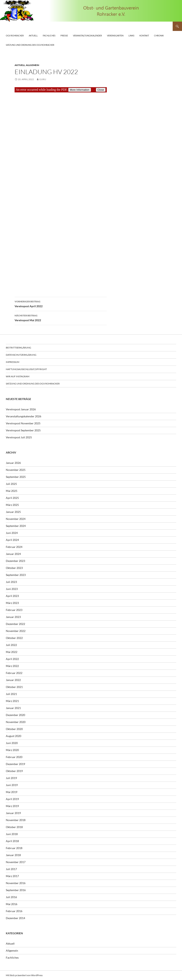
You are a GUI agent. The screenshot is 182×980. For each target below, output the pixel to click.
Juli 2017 (11, 869)
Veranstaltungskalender (87, 36)
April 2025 (12, 498)
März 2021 (12, 701)
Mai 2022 (12, 652)
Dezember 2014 (15, 918)
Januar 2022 (13, 680)
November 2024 (16, 519)
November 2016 (16, 883)
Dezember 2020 (15, 715)
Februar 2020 (14, 757)
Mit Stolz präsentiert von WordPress (24, 975)
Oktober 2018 (14, 827)
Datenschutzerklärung (21, 355)
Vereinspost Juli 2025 (19, 437)
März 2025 (12, 505)
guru (43, 79)
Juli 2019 (11, 778)
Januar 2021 (13, 708)
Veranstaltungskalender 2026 (24, 416)
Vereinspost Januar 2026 (21, 409)
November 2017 (16, 862)
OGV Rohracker (15, 36)
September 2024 (16, 526)
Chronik (159, 36)
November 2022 (16, 631)
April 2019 (12, 799)
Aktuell (33, 36)
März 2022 (12, 666)
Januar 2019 (13, 813)
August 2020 (14, 736)
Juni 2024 (12, 533)
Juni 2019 (12, 785)
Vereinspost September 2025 (23, 430)
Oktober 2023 (14, 568)
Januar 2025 (13, 512)
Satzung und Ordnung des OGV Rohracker (30, 45)
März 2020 (12, 750)
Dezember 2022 (15, 624)
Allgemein (32, 65)
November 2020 (16, 722)
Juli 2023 (11, 582)
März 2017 (12, 876)
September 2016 (16, 890)
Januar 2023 (13, 617)
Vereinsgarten (115, 36)
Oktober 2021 (14, 687)
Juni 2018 (12, 834)
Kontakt (144, 36)
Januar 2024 (13, 554)
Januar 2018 (13, 855)
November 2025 (16, 470)
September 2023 (16, 575)
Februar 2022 (14, 673)
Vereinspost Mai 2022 (61, 318)
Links (131, 36)
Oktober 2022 (14, 638)
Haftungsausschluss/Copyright (26, 369)
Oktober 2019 (14, 771)
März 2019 (12, 806)
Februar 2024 (14, 547)
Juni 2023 (12, 589)
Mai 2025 (12, 491)
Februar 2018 (14, 848)
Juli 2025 (11, 484)
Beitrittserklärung (18, 348)
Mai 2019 (12, 792)
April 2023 (12, 596)
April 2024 (12, 540)
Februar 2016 (14, 911)
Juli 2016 (11, 897)
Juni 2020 (12, 743)
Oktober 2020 (14, 729)
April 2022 (12, 659)
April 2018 (12, 841)
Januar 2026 (13, 463)
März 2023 (12, 603)
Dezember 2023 (15, 561)
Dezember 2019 (15, 764)
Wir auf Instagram (18, 376)
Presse (64, 36)
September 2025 (16, 477)
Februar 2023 (14, 610)
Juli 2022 (11, 645)
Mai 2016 (12, 904)
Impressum (13, 362)
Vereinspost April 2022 (61, 304)
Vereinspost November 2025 (23, 423)
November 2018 (16, 820)
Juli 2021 (11, 694)
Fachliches (49, 36)
